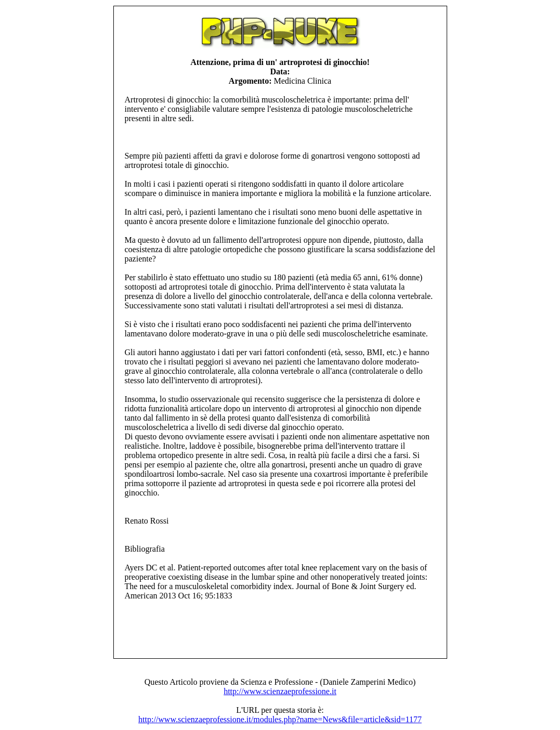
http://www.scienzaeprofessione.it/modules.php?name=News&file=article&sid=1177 (280, 719)
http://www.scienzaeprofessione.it (280, 691)
